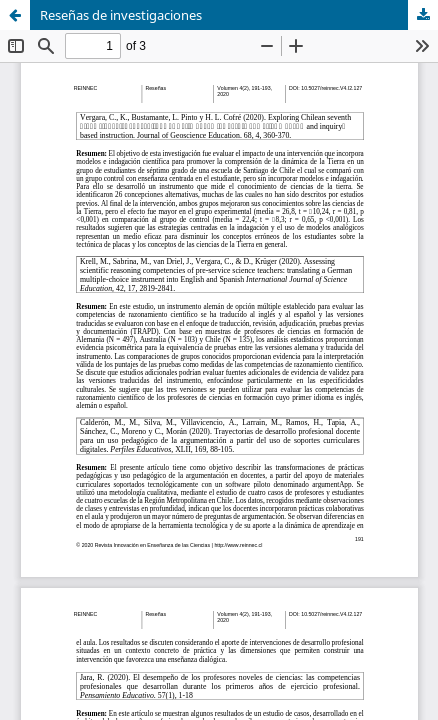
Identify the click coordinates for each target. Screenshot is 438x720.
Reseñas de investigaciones (121, 15)
